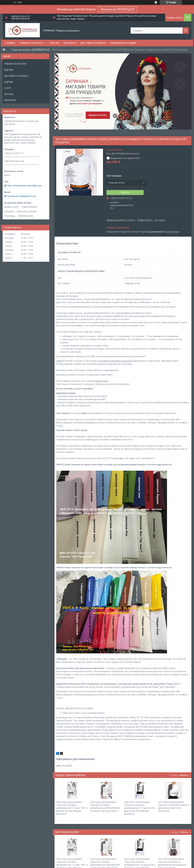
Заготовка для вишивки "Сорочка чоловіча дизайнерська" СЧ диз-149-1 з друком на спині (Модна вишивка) (72, 808)
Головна (10, 43)
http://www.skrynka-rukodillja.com (25, 186)
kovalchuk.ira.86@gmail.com (22, 196)
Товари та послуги (31, 43)
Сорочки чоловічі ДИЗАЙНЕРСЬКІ (31, 50)
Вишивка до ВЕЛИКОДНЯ (118, 9)
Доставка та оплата (93, 43)
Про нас (55, 43)
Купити (125, 193)
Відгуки (9, 70)
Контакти (70, 43)
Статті (8, 88)
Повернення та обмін (123, 43)
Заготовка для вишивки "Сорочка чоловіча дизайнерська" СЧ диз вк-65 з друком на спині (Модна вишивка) (140, 808)
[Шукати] (186, 31)
